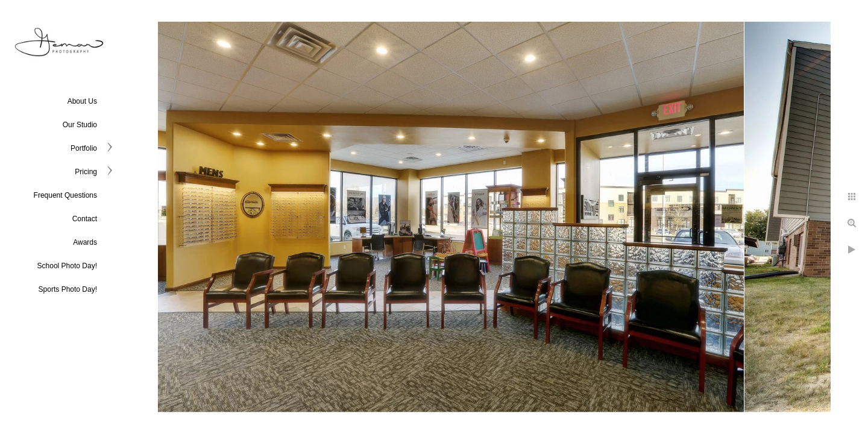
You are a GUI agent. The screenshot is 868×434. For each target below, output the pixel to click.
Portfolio (84, 148)
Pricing (86, 172)
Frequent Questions (65, 195)
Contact (85, 219)
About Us (82, 101)
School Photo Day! (67, 266)
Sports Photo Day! (68, 289)
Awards (85, 242)
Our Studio (80, 125)
